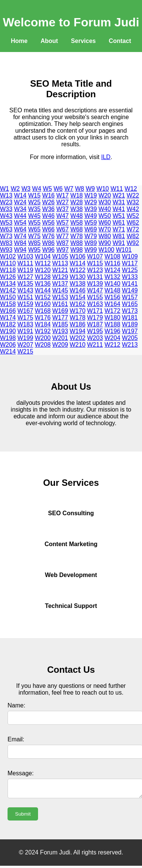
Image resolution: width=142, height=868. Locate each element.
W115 (95, 263)
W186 (78, 324)
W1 (5, 189)
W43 (6, 216)
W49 (91, 216)
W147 (95, 290)
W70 (105, 229)
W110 (8, 263)
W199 (25, 338)
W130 (78, 277)
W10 (103, 189)
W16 (48, 195)
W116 (113, 263)
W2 (15, 189)
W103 (25, 256)
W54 (20, 223)
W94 (20, 250)
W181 (130, 318)
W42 (133, 209)
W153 (60, 297)
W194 (78, 331)
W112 (43, 263)
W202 (78, 338)
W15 (34, 195)
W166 (8, 311)
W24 (20, 202)
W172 (113, 311)
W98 (77, 250)
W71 (119, 229)
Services (83, 41)
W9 (90, 189)
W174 (8, 318)
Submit (23, 816)
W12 (131, 189)
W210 (78, 345)
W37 (62, 209)
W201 (60, 338)
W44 (20, 216)
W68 (77, 229)
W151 (25, 297)
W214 (8, 351)
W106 (78, 256)
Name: (16, 705)
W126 (8, 277)
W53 (6, 223)
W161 (60, 304)
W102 (8, 256)
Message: (21, 773)
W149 (130, 290)
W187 (95, 324)
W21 (119, 195)
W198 (8, 338)
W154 (78, 297)
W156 (113, 297)
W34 (20, 209)
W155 (95, 297)
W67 (62, 229)
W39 (91, 209)
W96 (48, 250)
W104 (43, 256)
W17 (62, 195)
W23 (6, 202)
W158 (8, 304)
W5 (47, 189)
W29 (91, 202)
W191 (25, 331)
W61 (119, 223)
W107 (95, 256)
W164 (113, 304)
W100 (107, 250)
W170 (78, 311)
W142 (8, 290)
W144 (43, 290)
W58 (77, 223)
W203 (95, 338)
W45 (34, 216)
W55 (34, 223)
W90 (105, 243)
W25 (34, 202)
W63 (6, 229)
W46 (48, 216)
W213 (130, 345)
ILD (106, 157)
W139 (95, 284)
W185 (60, 324)
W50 (105, 216)
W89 (91, 243)
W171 (95, 311)
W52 (133, 216)
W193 (60, 331)
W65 (34, 229)
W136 (43, 284)
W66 (48, 229)
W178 (78, 318)
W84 (20, 243)
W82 (133, 236)
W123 (95, 270)
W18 (77, 195)
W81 (119, 236)
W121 (60, 270)
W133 (130, 277)
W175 (25, 318)
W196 (113, 331)
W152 (43, 297)
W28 (77, 202)
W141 (130, 284)
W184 (43, 324)
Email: (16, 739)
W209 (60, 345)
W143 (25, 290)
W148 (113, 290)
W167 (25, 311)
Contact (120, 41)
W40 (105, 209)
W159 (25, 304)
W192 (43, 331)
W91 (119, 243)
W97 (62, 250)
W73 (6, 236)
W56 (48, 223)
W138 (78, 284)
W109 (130, 256)
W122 (78, 270)
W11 (117, 189)
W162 (78, 304)
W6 (58, 189)
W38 (77, 209)
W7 (69, 189)
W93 (6, 250)
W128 (43, 277)
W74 (20, 236)
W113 (60, 263)
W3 (26, 189)
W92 (133, 243)
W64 (20, 229)
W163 (95, 304)
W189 (130, 324)
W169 (60, 311)
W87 (62, 243)
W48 (77, 216)
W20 (105, 195)
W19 (91, 195)
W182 (8, 324)
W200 (43, 338)
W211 (95, 345)
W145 (60, 290)
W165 (130, 304)
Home (19, 41)
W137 (60, 284)
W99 (91, 250)
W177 (60, 318)
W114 (78, 263)
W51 (119, 216)
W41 (119, 209)
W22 (133, 195)
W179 (95, 318)
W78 (77, 236)
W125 (130, 270)
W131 (95, 277)
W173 (130, 311)
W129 (60, 277)
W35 (34, 209)
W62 (133, 223)
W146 (78, 290)
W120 (43, 270)
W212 (113, 345)
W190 (8, 331)
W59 (91, 223)
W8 (79, 189)
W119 (25, 270)
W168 (43, 311)
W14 (20, 195)
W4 (37, 189)
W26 (48, 202)
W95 (34, 250)
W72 (133, 229)
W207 (25, 345)
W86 (48, 243)
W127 (25, 277)
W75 (34, 236)
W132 (113, 277)
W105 (60, 256)
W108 (113, 256)
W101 (124, 250)
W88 (77, 243)
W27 (62, 202)
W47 (62, 216)
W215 (25, 351)
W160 (43, 304)
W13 (6, 195)
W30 (105, 202)
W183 (25, 324)
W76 (48, 236)
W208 (43, 345)
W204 (113, 338)
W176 (43, 318)
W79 (91, 236)
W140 (113, 284)
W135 (25, 284)
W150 (8, 297)
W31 (119, 202)
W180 (113, 318)
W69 (91, 229)
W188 (113, 324)
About (49, 41)
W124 (113, 270)
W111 (25, 263)
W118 (8, 270)
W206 (8, 345)
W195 (95, 331)
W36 (48, 209)
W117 (130, 263)
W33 (6, 209)
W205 (130, 338)
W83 (6, 243)
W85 (34, 243)
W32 (133, 202)
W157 (130, 297)
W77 (62, 236)
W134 (8, 284)
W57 (62, 223)
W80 (105, 236)
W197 (130, 331)
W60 (105, 223)
